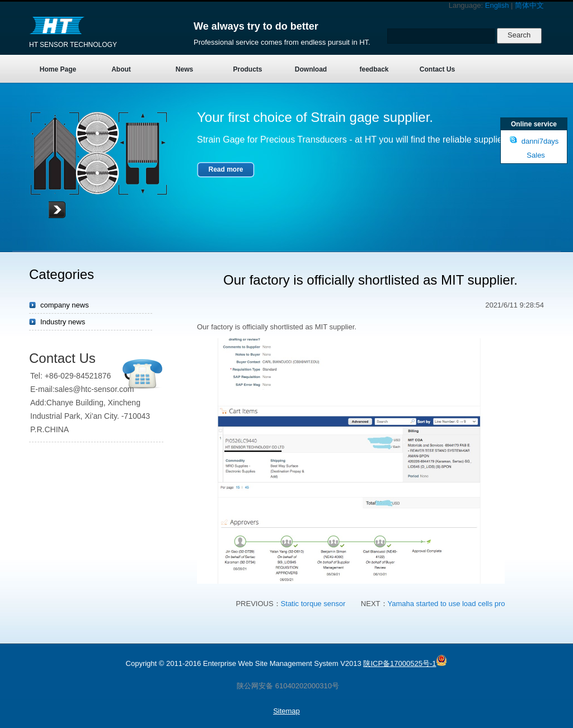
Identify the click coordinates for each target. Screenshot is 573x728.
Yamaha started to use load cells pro (447, 604)
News (184, 69)
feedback (374, 69)
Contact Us (437, 69)
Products (247, 69)
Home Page (58, 69)
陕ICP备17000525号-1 (400, 663)
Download (311, 69)
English (497, 5)
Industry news (63, 322)
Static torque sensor (313, 604)
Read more (226, 169)
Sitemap (286, 711)
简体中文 (529, 5)
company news (65, 305)
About (121, 69)
